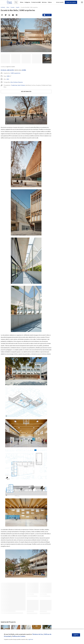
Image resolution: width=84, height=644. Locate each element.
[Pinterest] (17, 15)
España (24, 70)
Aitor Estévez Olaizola (17, 82)
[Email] (13, 15)
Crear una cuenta (71, 2)
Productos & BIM (36, 2)
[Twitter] (6, 15)
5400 (8, 76)
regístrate (31, 639)
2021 (8, 79)
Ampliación (10, 70)
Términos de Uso (38, 634)
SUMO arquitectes (16, 73)
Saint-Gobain (21, 85)
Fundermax (14, 85)
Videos (50, 2)
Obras (22, 2)
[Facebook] (2, 15)
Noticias (44, 2)
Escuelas (4, 70)
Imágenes (27, 2)
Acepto (76, 635)
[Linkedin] (9, 15)
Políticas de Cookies (19, 636)
